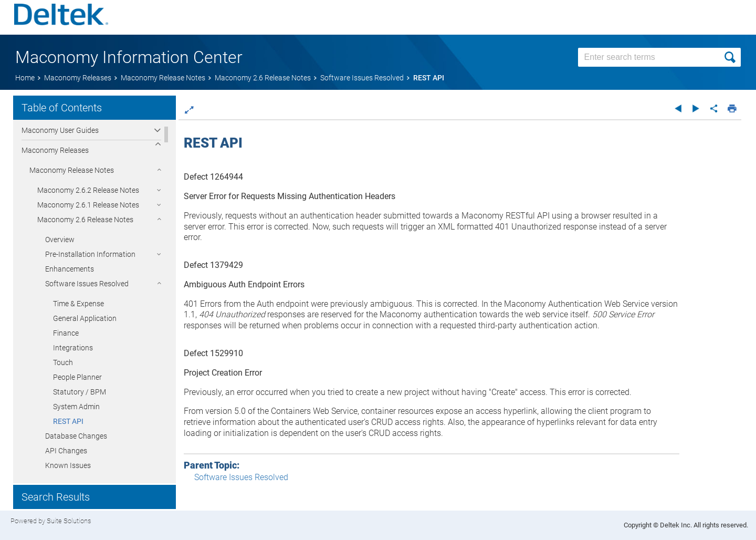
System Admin (76, 407)
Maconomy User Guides (60, 130)
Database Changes (76, 436)
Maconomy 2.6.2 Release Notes (88, 190)
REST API (68, 421)
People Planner (77, 377)
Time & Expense (78, 304)
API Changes (66, 451)
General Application (85, 318)
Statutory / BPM (80, 392)
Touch (63, 362)
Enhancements (70, 269)
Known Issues (68, 465)
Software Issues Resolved (87, 284)
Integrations (73, 348)
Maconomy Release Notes (72, 170)
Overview (60, 240)
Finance (66, 333)
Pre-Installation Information (90, 254)
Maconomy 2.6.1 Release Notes (88, 205)
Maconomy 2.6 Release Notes (85, 220)
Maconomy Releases (55, 150)
